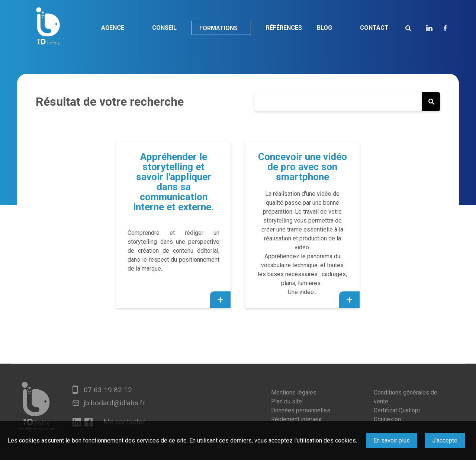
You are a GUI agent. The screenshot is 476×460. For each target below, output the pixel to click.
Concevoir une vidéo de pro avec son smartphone (303, 167)
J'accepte (445, 440)
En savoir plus (392, 440)
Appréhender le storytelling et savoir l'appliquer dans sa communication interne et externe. (174, 182)
